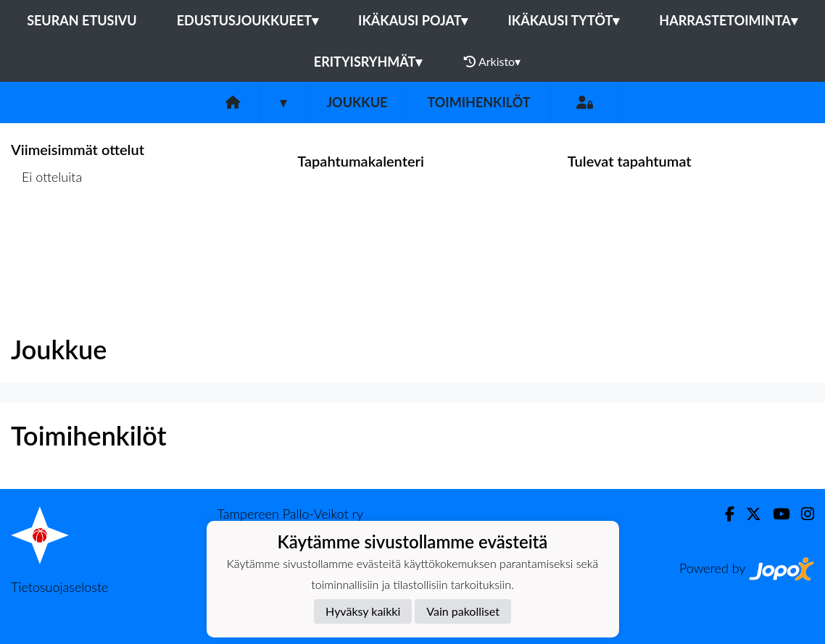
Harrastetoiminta (728, 20)
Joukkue (357, 102)
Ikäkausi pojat (413, 20)
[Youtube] (775, 514)
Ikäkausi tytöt (563, 20)
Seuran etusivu (82, 20)
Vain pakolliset (463, 611)
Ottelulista (47, 233)
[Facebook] (724, 514)
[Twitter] (748, 514)
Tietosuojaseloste (59, 587)
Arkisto (492, 62)
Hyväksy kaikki (363, 611)
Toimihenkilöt (478, 102)
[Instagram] (802, 514)
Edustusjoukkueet (248, 20)
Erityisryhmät (368, 62)
